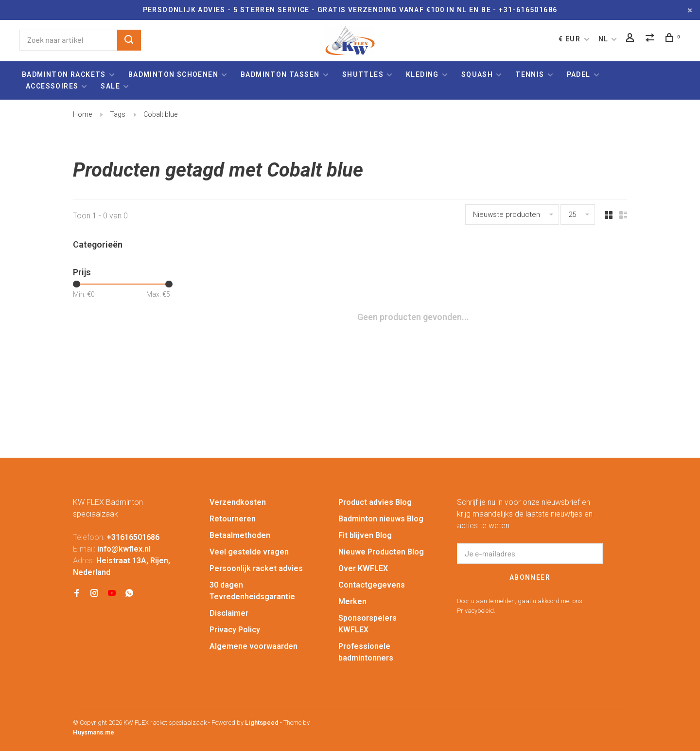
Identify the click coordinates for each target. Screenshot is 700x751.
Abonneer (530, 577)
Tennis (530, 74)
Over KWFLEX (363, 568)
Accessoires (52, 86)
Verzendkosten (238, 502)
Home (82, 114)
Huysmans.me (94, 732)
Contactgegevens (372, 585)
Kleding (422, 74)
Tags (118, 114)
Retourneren (233, 519)
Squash (477, 74)
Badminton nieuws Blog (381, 519)
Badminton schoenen (173, 74)
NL (604, 39)
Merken (352, 601)
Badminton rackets (64, 74)
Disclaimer (229, 613)
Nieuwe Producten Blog (381, 552)
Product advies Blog (375, 502)
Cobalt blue (160, 114)
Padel (579, 74)
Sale (110, 86)
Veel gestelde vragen (249, 552)
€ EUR (570, 39)
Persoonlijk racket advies (256, 568)
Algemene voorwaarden (254, 646)
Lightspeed (262, 723)
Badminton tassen (281, 74)
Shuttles (363, 74)
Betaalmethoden (240, 535)
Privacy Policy (235, 630)
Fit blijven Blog (365, 535)
